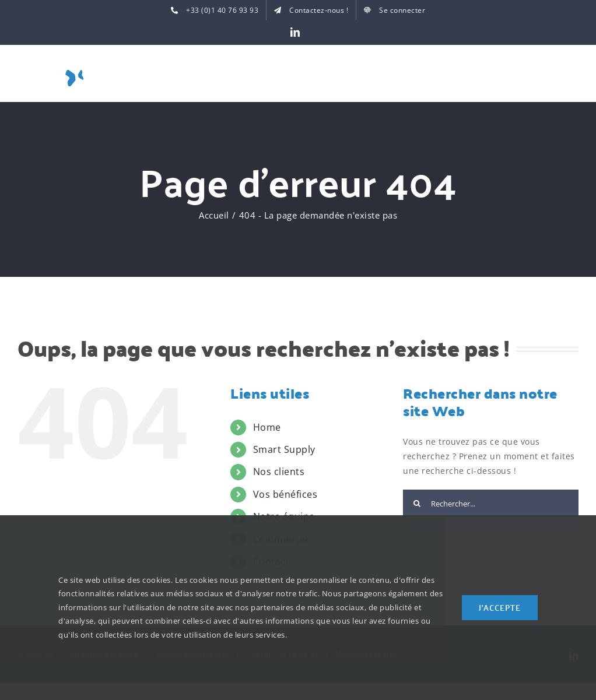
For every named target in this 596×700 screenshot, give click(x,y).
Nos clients (279, 472)
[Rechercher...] (491, 503)
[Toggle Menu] (570, 76)
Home (267, 427)
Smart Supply (284, 449)
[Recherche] (417, 503)
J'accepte (500, 607)
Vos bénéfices (285, 494)
